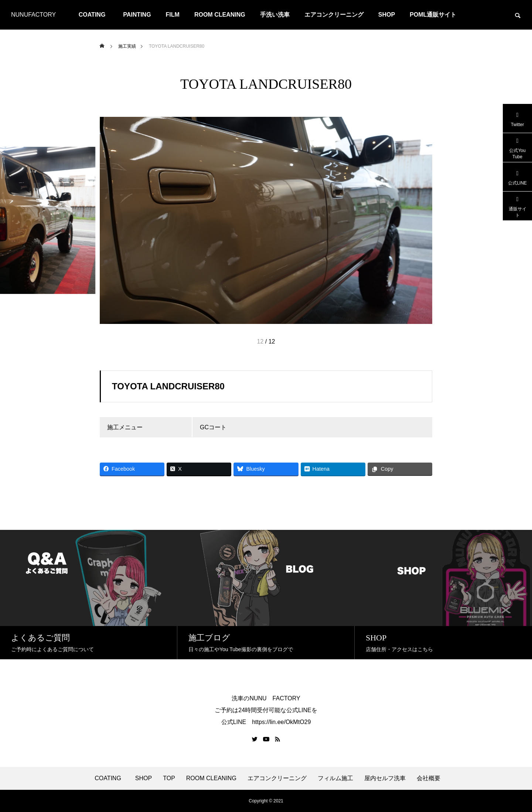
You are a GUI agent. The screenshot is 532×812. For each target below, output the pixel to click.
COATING (95, 15)
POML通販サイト (433, 15)
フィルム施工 (335, 778)
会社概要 (429, 778)
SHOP (387, 15)
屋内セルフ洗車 (385, 778)
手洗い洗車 (275, 15)
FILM (173, 15)
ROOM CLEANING (220, 15)
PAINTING (137, 15)
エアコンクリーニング (334, 15)
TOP (169, 778)
